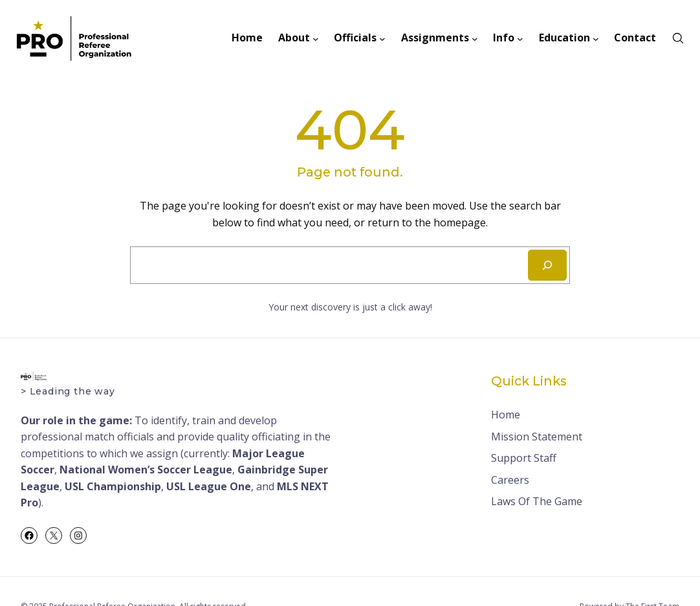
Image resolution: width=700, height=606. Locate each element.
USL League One (209, 486)
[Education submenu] (596, 38)
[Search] (547, 265)
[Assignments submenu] (475, 38)
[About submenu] (316, 38)
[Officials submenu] (382, 38)
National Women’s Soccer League (146, 470)
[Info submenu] (520, 38)
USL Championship (113, 486)
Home (506, 415)
